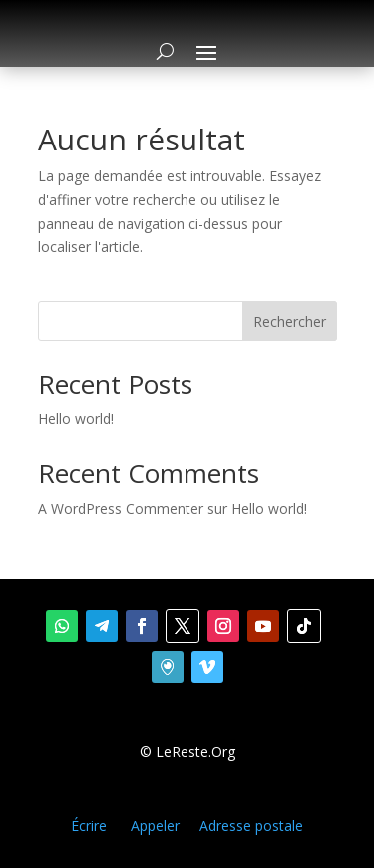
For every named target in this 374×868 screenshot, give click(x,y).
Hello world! (76, 418)
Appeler (155, 826)
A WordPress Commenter (121, 509)
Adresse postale (251, 826)
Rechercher (290, 321)
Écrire (89, 826)
